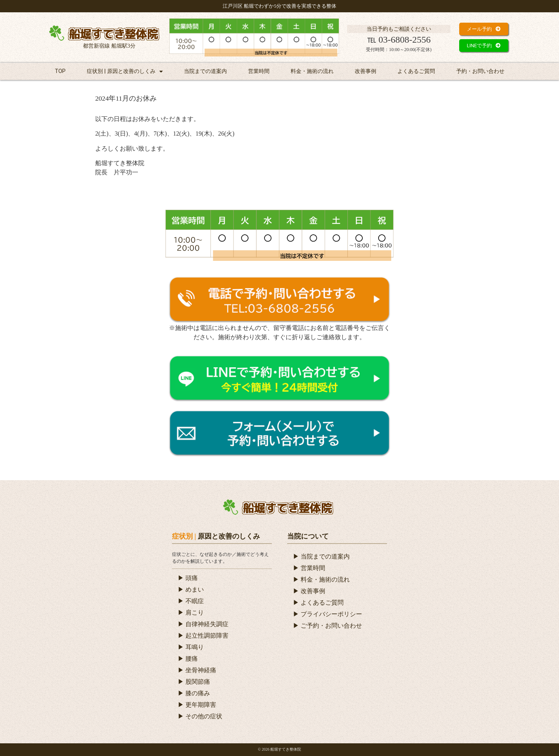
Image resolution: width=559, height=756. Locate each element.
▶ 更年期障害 (197, 705)
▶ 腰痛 (188, 659)
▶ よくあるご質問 (318, 603)
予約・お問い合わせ (480, 71)
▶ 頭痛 (188, 578)
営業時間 (259, 71)
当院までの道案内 (205, 71)
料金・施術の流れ (312, 71)
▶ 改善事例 (309, 591)
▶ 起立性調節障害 (203, 636)
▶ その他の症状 (200, 716)
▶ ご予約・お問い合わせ (327, 626)
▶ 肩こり (191, 613)
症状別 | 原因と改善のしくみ (125, 71)
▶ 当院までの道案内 (321, 556)
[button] (484, 29)
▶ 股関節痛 (194, 682)
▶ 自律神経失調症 (203, 624)
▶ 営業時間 (309, 568)
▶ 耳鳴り (191, 647)
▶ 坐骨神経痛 (197, 670)
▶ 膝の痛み (194, 693)
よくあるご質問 (416, 71)
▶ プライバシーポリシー (327, 614)
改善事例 (365, 71)
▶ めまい (191, 589)
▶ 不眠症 (191, 601)
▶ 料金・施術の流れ (321, 579)
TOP (60, 71)
